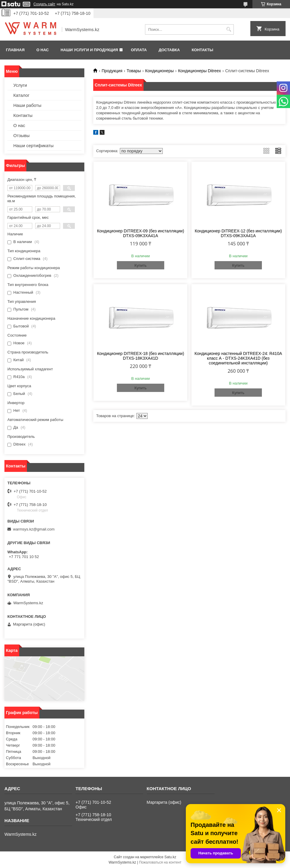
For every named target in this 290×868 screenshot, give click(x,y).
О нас (43, 50)
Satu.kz (170, 857)
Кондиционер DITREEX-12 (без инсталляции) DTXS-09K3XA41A (238, 233)
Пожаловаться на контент (160, 862)
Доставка (169, 50)
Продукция (112, 71)
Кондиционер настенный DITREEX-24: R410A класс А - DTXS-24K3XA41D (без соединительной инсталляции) (238, 358)
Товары (134, 71)
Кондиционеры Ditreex (200, 71)
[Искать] (229, 29)
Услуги (20, 85)
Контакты (203, 50)
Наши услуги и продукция (89, 50)
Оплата (139, 50)
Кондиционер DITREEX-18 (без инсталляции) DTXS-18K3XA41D (141, 356)
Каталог (21, 95)
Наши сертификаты (33, 146)
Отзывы (21, 135)
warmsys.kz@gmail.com (34, 529)
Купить (140, 265)
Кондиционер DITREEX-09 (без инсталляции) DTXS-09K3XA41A (141, 233)
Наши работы (27, 105)
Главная (15, 50)
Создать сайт (44, 4)
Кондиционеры (160, 71)
